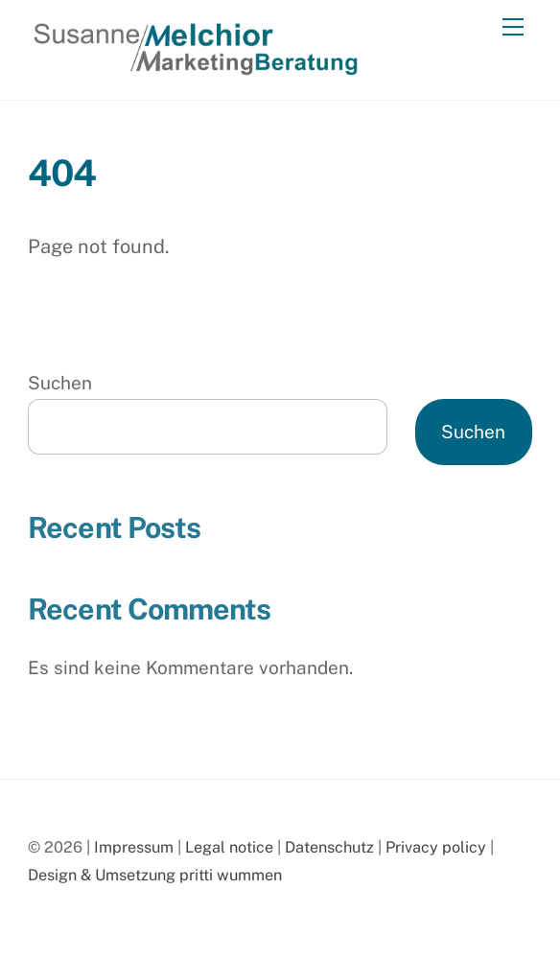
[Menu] (513, 26)
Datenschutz (329, 847)
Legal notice (229, 847)
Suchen (60, 383)
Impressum (134, 847)
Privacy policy (436, 847)
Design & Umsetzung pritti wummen (155, 875)
